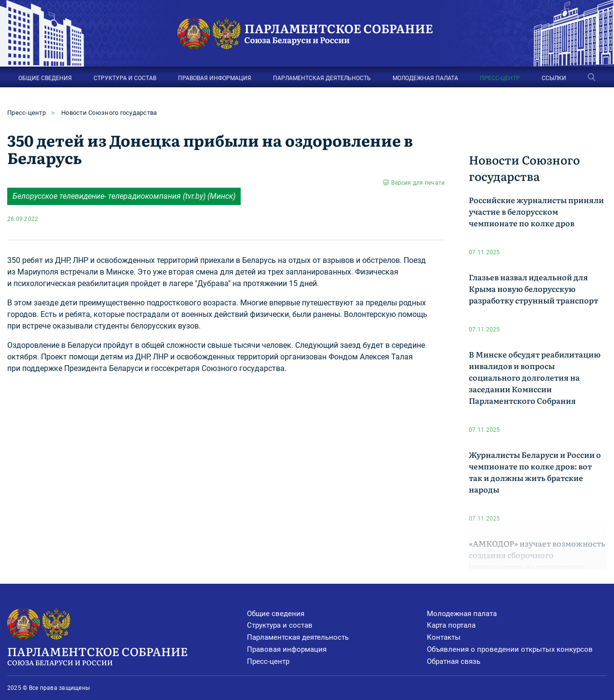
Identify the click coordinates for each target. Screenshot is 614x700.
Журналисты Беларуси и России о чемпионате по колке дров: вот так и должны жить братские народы (535, 472)
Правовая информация (287, 649)
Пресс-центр (27, 113)
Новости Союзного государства (109, 113)
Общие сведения (276, 614)
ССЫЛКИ (554, 78)
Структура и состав (280, 625)
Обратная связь (454, 661)
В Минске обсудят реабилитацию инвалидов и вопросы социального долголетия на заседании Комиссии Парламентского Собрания (535, 377)
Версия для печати (418, 183)
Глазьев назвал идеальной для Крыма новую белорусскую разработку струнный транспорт (533, 288)
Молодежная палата (462, 614)
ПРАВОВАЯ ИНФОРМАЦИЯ (215, 78)
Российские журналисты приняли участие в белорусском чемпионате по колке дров (536, 211)
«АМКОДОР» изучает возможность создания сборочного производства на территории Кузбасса (537, 561)
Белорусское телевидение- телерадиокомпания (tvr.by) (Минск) (124, 196)
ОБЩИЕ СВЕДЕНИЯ (45, 78)
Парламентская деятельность (298, 637)
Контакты (444, 637)
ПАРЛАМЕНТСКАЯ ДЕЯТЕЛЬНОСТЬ (322, 78)
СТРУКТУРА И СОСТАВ (125, 78)
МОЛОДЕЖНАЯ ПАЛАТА (425, 78)
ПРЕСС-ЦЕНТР (500, 78)
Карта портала (451, 625)
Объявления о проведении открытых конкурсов (510, 649)
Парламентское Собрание (127, 655)
